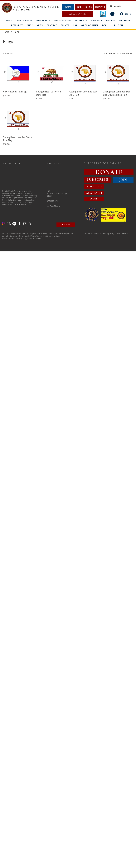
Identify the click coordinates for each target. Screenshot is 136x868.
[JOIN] (68, 7)
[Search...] (121, 7)
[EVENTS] (94, 199)
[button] (112, 14)
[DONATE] (100, 7)
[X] (30, 224)
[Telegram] (14, 224)
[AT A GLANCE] (77, 14)
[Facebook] (20, 224)
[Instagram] (4, 224)
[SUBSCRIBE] (84, 7)
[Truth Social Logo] (9, 224)
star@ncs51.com (53, 206)
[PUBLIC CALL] (94, 187)
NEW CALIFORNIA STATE (37, 7)
